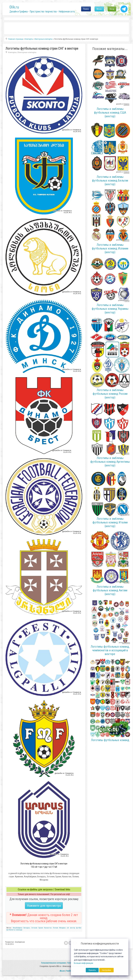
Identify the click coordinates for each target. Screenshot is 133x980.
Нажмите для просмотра (44, 906)
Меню (99, 9)
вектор (73, 928)
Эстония (34, 928)
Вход (112, 9)
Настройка (106, 970)
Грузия (41, 928)
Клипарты (12, 52)
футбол (79, 928)
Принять (92, 970)
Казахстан (48, 928)
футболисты (11, 930)
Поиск (86, 9)
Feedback (70, 971)
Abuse (62, 971)
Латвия (55, 928)
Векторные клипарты (27, 52)
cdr (68, 928)
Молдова (62, 928)
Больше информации (84, 963)
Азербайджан (18, 928)
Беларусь (27, 928)
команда (19, 930)
